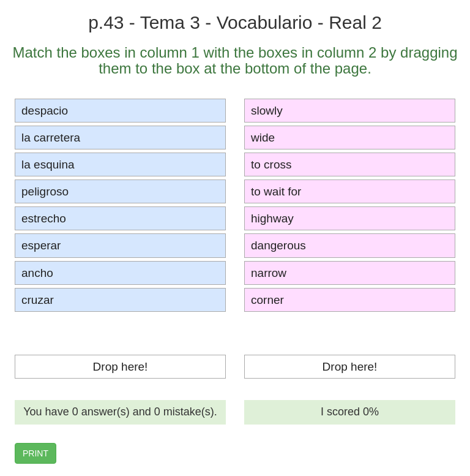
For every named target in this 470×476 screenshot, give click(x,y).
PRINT (35, 453)
